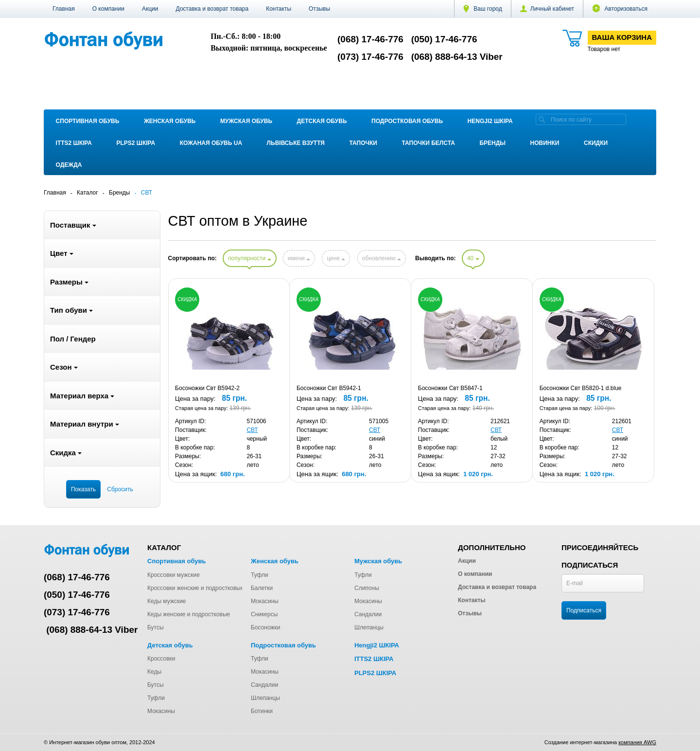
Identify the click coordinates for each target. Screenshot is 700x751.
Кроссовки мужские (174, 575)
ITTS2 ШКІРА (74, 143)
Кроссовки (161, 659)
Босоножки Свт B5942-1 (329, 388)
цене (336, 258)
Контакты (279, 9)
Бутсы (156, 627)
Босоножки (266, 627)
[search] (542, 119)
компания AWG (637, 742)
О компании (108, 9)
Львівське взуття (296, 143)
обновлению (382, 258)
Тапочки (363, 143)
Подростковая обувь (407, 121)
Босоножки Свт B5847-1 (450, 388)
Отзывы (319, 9)
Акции (150, 9)
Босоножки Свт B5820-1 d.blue (581, 388)
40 (473, 258)
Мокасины (265, 601)
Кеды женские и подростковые (189, 614)
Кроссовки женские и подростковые (196, 588)
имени (299, 258)
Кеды (154, 672)
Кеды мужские (167, 601)
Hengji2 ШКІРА (490, 121)
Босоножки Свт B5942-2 (207, 388)
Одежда (69, 165)
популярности (249, 258)
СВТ (252, 430)
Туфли (260, 575)
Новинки (545, 143)
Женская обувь (170, 121)
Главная (64, 9)
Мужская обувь (246, 121)
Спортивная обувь (88, 121)
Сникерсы (264, 614)
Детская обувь (322, 121)
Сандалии (368, 614)
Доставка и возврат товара (212, 9)
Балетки (262, 588)
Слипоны (367, 588)
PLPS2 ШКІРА (136, 143)
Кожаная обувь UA (211, 143)
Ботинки (262, 711)
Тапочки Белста (428, 143)
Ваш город (483, 9)
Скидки (596, 143)
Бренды (492, 143)
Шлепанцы (369, 627)
